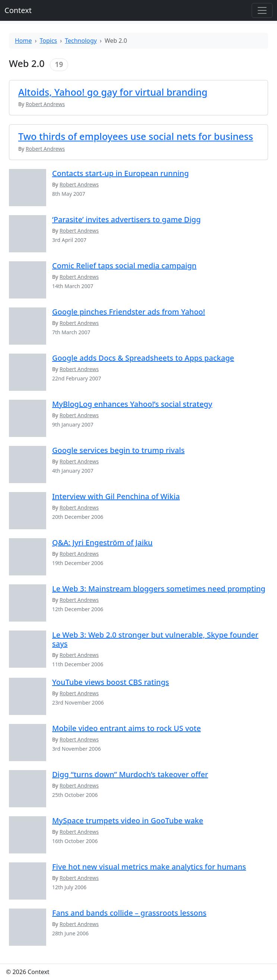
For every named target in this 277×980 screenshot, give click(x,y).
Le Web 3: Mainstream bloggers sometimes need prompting (159, 589)
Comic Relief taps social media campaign (124, 266)
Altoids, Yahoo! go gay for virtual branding (113, 92)
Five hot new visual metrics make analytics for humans (149, 867)
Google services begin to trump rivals (118, 450)
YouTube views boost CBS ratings (111, 682)
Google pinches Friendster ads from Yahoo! (129, 312)
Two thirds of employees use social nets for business (136, 136)
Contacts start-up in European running (120, 173)
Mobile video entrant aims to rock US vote (126, 728)
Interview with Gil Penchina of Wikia (116, 496)
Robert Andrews (79, 184)
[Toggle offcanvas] (262, 10)
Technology (81, 41)
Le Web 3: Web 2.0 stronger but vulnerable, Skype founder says (155, 639)
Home (23, 41)
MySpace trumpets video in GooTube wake (128, 821)
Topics (49, 41)
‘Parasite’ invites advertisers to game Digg (126, 219)
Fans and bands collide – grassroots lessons (129, 913)
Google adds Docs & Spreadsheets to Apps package (143, 358)
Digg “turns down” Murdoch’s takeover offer (130, 774)
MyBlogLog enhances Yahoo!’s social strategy (132, 404)
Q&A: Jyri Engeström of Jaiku (102, 542)
